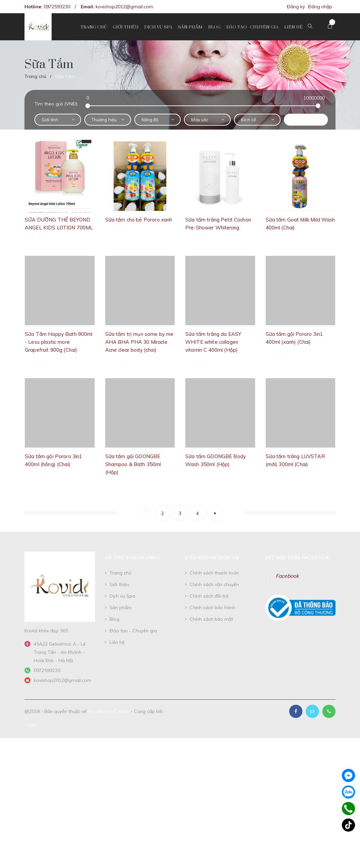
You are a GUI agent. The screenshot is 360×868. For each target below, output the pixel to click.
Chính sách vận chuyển (214, 584)
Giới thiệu (119, 584)
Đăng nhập (320, 7)
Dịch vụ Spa (122, 596)
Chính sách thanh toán (214, 573)
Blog (114, 619)
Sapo (30, 725)
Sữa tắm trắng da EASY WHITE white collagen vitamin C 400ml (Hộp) (213, 342)
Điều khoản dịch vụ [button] (212, 558)
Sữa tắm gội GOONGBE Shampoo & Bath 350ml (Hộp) (133, 464)
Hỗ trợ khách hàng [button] (133, 558)
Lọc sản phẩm (306, 120)
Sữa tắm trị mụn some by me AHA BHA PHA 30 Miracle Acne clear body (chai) (139, 342)
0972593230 (57, 7)
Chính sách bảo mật (211, 619)
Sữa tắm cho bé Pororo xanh (139, 220)
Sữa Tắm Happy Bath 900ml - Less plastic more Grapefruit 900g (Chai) (59, 342)
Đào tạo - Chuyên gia (133, 631)
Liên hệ (117, 642)
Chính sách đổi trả (209, 596)
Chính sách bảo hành (212, 608)
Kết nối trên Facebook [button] (297, 558)
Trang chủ (120, 573)
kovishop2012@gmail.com (124, 7)
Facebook (287, 576)
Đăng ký (296, 7)
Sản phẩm (121, 608)
